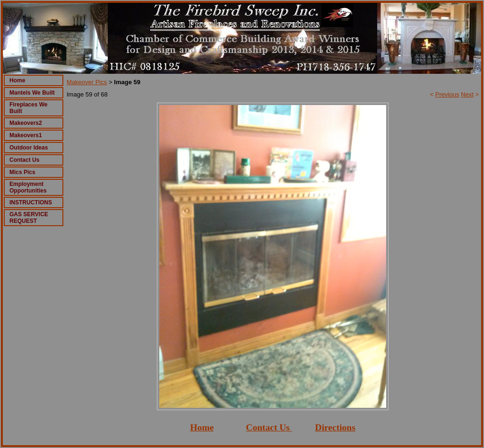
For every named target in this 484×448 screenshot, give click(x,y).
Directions (335, 427)
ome (205, 427)
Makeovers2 (26, 123)
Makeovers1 (26, 135)
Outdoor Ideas (29, 148)
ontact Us (271, 427)
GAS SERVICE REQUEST (29, 218)
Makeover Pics (87, 82)
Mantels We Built (32, 93)
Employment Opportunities (28, 187)
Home (17, 80)
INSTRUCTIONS (31, 202)
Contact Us (24, 160)
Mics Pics (22, 172)
